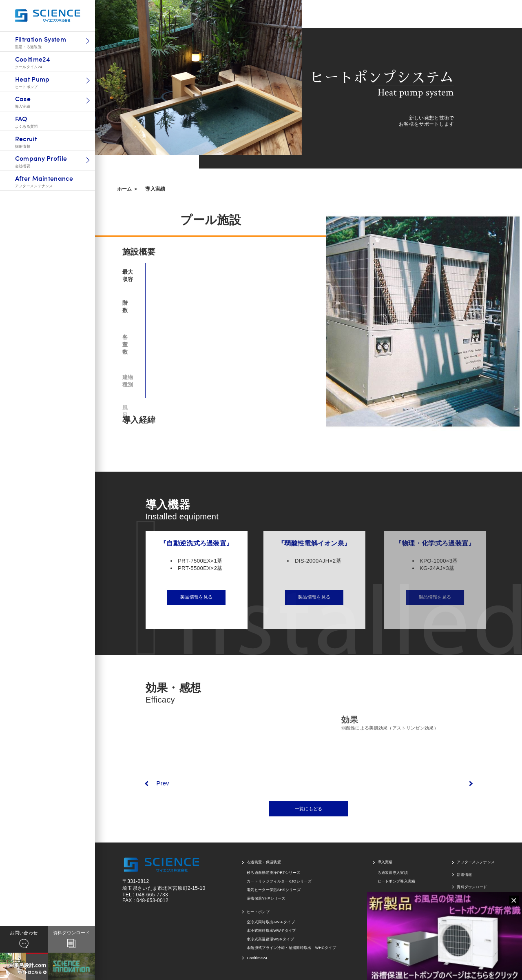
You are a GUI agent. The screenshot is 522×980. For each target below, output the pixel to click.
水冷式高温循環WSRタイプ (270, 939)
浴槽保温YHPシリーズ (266, 898)
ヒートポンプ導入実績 (397, 881)
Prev (163, 783)
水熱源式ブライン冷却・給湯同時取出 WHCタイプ (291, 948)
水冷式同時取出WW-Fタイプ (271, 931)
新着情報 (464, 875)
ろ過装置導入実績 (393, 873)
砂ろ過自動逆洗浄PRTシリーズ (273, 873)
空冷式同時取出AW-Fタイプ (271, 922)
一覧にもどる (309, 809)
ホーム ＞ (128, 189)
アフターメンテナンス (476, 862)
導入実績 (155, 189)
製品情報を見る (205, 597)
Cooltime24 (257, 958)
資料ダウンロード (472, 887)
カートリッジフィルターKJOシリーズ (279, 881)
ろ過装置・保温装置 (264, 862)
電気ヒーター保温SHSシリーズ (274, 890)
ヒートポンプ (258, 912)
